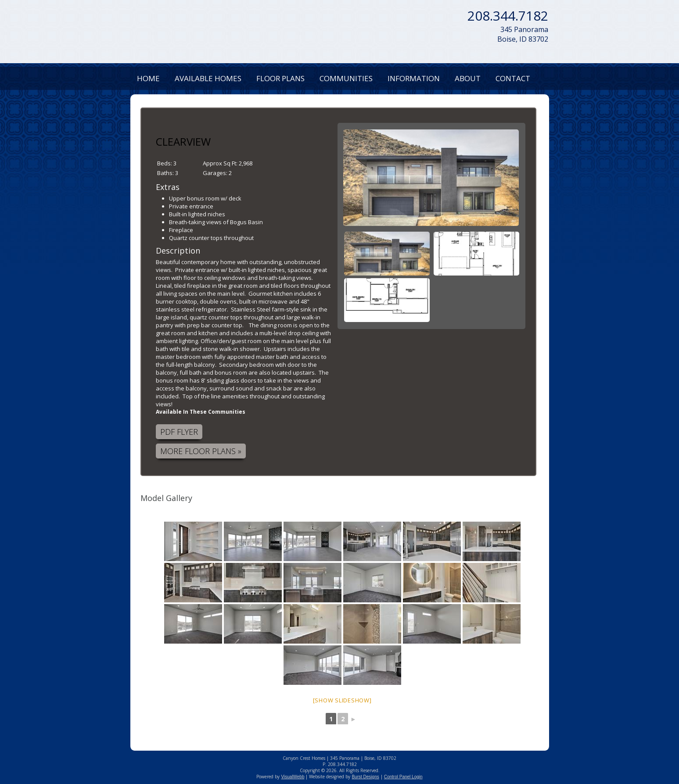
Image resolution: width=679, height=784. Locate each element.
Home (148, 78)
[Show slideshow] (342, 700)
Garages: (216, 173)
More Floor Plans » (201, 451)
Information (414, 78)
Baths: (166, 173)
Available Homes (208, 78)
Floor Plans (280, 78)
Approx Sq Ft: (221, 163)
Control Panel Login (403, 777)
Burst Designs (365, 777)
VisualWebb (293, 777)
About (468, 78)
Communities (346, 78)
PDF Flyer (179, 432)
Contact (513, 78)
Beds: (165, 163)
